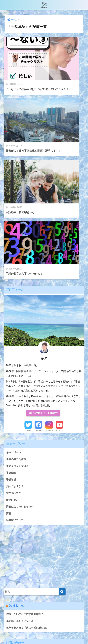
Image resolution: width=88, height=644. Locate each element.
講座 (9, 355)
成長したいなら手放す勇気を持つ (26, 456)
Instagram (49, 270)
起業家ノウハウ (15, 362)
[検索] (62, 433)
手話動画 (11, 313)
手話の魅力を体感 (17, 299)
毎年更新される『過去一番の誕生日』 (29, 470)
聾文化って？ (14, 334)
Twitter (28, 270)
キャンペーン (14, 292)
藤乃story (12, 341)
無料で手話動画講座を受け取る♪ (32, 636)
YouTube (59, 270)
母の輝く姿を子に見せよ (21, 463)
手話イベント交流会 (18, 306)
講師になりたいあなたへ (21, 348)
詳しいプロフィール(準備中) (43, 253)
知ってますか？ (15, 327)
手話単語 (11, 320)
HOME (44, 629)
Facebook (38, 270)
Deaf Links (16, 447)
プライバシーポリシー (63, 636)
